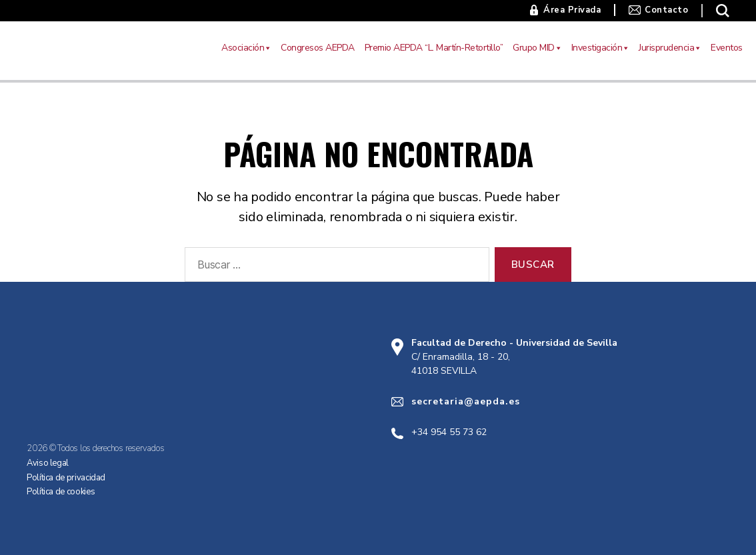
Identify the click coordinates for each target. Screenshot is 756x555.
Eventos (727, 48)
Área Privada (572, 10)
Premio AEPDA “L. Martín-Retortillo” (434, 48)
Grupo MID (537, 48)
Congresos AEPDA (318, 48)
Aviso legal (48, 463)
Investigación (600, 48)
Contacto (666, 10)
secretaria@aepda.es (466, 401)
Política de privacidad (66, 478)
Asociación (246, 48)
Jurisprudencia (670, 48)
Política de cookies (61, 492)
